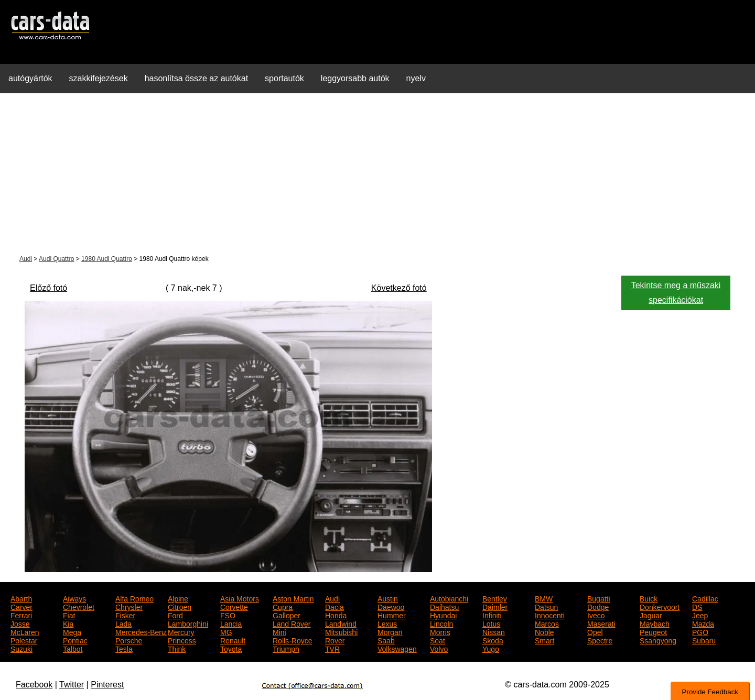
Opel (595, 631)
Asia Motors (240, 598)
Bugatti (599, 598)
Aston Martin (293, 598)
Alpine (178, 598)
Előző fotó (48, 288)
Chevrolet (79, 606)
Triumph (286, 648)
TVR (332, 648)
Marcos (547, 623)
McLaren (25, 631)
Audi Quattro (56, 259)
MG (226, 631)
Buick (649, 598)
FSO (228, 615)
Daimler (495, 606)
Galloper (287, 615)
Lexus (387, 623)
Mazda (703, 623)
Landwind (341, 623)
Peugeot (653, 631)
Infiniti (492, 615)
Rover (335, 640)
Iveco (596, 615)
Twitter (72, 685)
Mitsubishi (341, 631)
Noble (544, 631)
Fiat (69, 615)
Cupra (283, 606)
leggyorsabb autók (355, 78)
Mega (72, 631)
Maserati (601, 623)
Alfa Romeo (134, 598)
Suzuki (21, 648)
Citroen (180, 606)
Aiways (74, 598)
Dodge (598, 606)
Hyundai (443, 615)
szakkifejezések (99, 78)
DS (697, 606)
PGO (700, 631)
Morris (440, 631)
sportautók (284, 78)
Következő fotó (399, 288)
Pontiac (75, 640)
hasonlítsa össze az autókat (196, 78)
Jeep (700, 615)
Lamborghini (188, 623)
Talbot (73, 648)
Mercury (181, 631)
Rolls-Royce (292, 640)
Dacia (335, 606)
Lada (123, 623)
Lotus (491, 623)
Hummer (392, 615)
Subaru (704, 640)
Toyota (231, 648)
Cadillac (705, 598)
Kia (68, 623)
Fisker (125, 615)
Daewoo (391, 606)
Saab (386, 640)
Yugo (491, 648)
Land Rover (292, 623)
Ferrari (21, 615)
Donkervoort (660, 606)
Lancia (231, 623)
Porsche (129, 640)
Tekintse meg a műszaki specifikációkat (676, 293)
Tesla (124, 648)
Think (177, 648)
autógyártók (30, 78)
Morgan (390, 631)
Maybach (655, 623)
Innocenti (550, 615)
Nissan (494, 631)
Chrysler (129, 606)
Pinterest (107, 685)
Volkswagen (397, 648)
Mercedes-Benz (141, 631)
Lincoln (441, 623)
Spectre (600, 640)
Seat (438, 640)
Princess (182, 640)
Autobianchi (449, 598)
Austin (388, 598)
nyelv (416, 78)
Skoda (493, 640)
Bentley (495, 598)
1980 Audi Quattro (107, 259)
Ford (175, 615)
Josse (20, 623)
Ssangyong (658, 640)
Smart (544, 640)
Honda (336, 615)
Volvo (439, 648)
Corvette (234, 606)
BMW (544, 598)
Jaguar (651, 615)
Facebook (34, 685)
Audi (26, 259)
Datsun (546, 606)
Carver (21, 606)
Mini (279, 631)
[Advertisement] (377, 175)
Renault (233, 640)
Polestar (24, 640)
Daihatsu (444, 606)
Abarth (21, 598)
